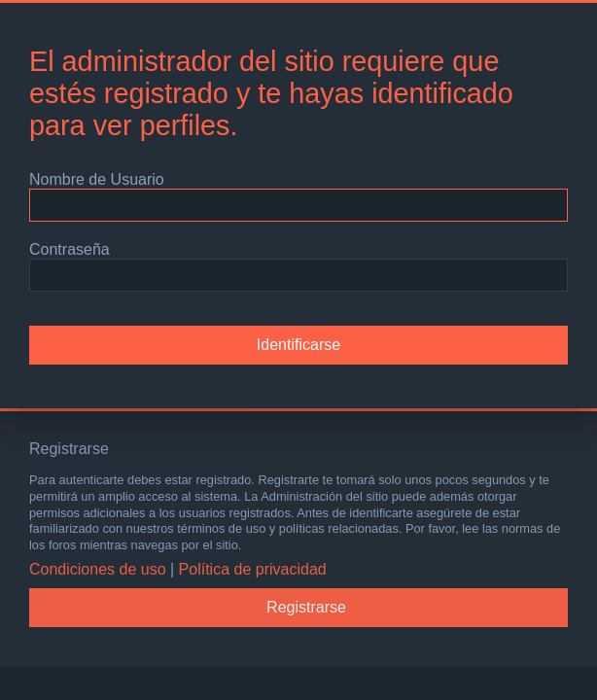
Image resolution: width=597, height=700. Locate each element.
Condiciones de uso (98, 569)
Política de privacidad (253, 569)
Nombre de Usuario (97, 179)
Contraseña (70, 249)
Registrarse (306, 607)
